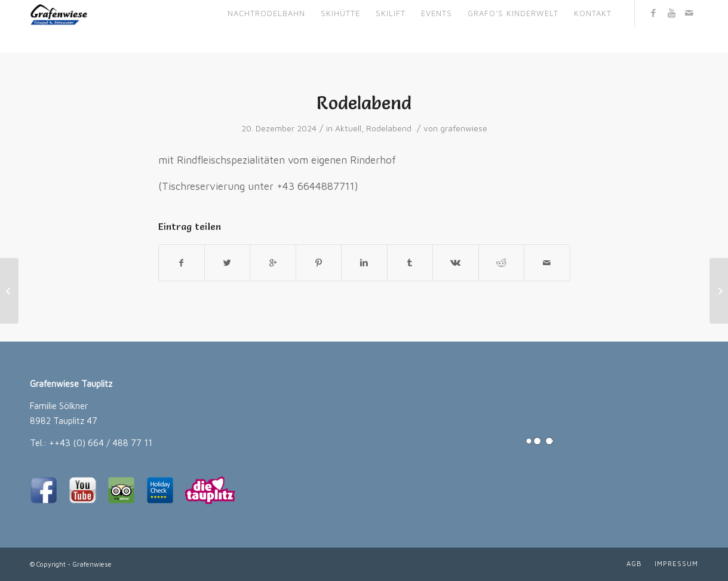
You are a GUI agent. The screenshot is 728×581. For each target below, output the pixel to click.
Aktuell (348, 128)
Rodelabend (364, 103)
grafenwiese (464, 128)
